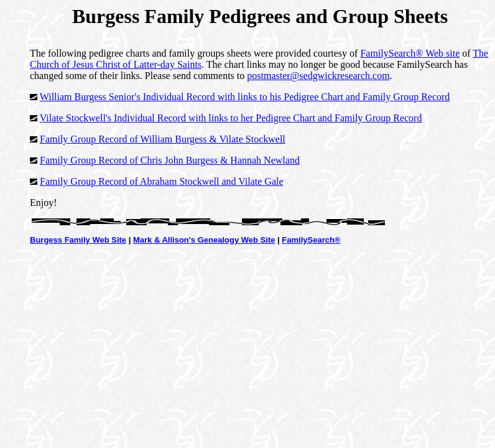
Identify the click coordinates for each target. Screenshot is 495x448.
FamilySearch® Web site (410, 53)
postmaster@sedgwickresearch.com (318, 76)
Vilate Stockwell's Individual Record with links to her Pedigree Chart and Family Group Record (231, 118)
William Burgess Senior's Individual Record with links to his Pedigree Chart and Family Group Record (245, 97)
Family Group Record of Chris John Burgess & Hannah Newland (170, 160)
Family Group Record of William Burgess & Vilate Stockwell (163, 139)
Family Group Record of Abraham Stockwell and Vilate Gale (162, 181)
